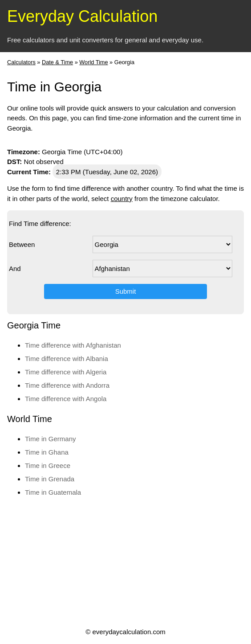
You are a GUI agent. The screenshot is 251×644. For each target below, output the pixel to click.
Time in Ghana (47, 452)
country (122, 199)
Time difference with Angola (66, 399)
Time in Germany (50, 439)
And (15, 269)
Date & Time (57, 62)
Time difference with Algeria (66, 372)
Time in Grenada (50, 479)
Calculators (21, 62)
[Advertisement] (125, 562)
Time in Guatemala (53, 492)
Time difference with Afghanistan (73, 345)
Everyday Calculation (82, 16)
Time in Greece (48, 466)
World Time (93, 62)
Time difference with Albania (67, 359)
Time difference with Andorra (67, 385)
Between (22, 244)
